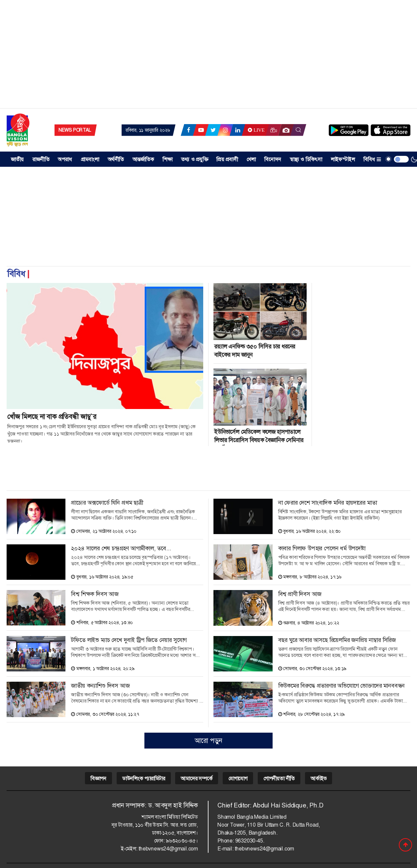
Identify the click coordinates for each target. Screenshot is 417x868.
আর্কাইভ (319, 778)
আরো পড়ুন (208, 741)
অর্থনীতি (116, 159)
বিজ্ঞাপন (98, 778)
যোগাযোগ (238, 778)
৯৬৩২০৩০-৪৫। (182, 841)
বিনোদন (273, 159)
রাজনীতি (41, 159)
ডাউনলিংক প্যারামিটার (144, 778)
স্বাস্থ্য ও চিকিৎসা (306, 159)
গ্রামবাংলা (90, 159)
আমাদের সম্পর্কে (196, 778)
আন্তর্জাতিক (143, 159)
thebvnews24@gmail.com (168, 849)
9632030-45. (250, 841)
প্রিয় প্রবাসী (227, 159)
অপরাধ (65, 159)
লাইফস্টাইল (343, 159)
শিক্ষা (168, 159)
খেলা (251, 159)
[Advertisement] (208, 56)
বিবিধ (372, 159)
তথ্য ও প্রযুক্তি (195, 159)
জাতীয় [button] (18, 159)
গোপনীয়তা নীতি (279, 778)
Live (255, 130)
